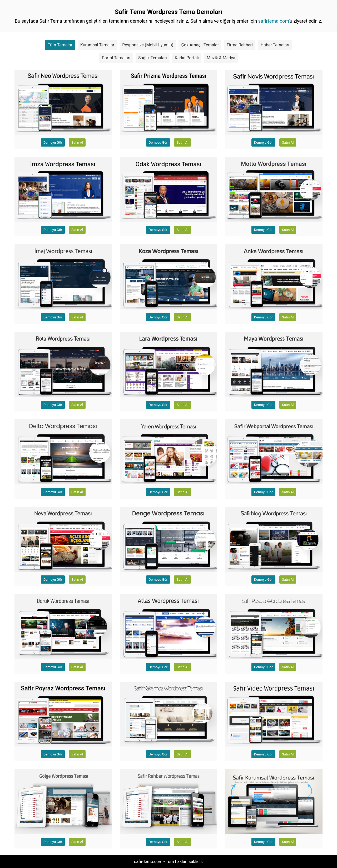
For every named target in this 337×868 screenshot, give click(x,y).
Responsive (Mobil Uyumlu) (148, 45)
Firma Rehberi (240, 45)
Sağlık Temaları (153, 58)
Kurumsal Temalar (97, 45)
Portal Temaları (116, 58)
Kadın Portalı (187, 58)
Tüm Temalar (60, 45)
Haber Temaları (275, 45)
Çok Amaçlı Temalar (200, 45)
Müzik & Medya (221, 58)
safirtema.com (274, 21)
